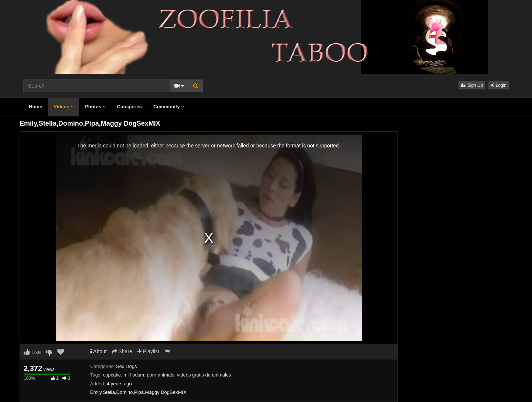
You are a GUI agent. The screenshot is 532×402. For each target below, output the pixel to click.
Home (35, 107)
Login (499, 85)
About (98, 351)
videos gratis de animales (204, 375)
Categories (129, 107)
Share (122, 351)
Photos (95, 107)
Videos (64, 107)
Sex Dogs (126, 366)
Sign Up (472, 85)
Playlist (148, 351)
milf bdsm (134, 375)
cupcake (112, 375)
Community (169, 107)
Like (32, 352)
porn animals (160, 375)
